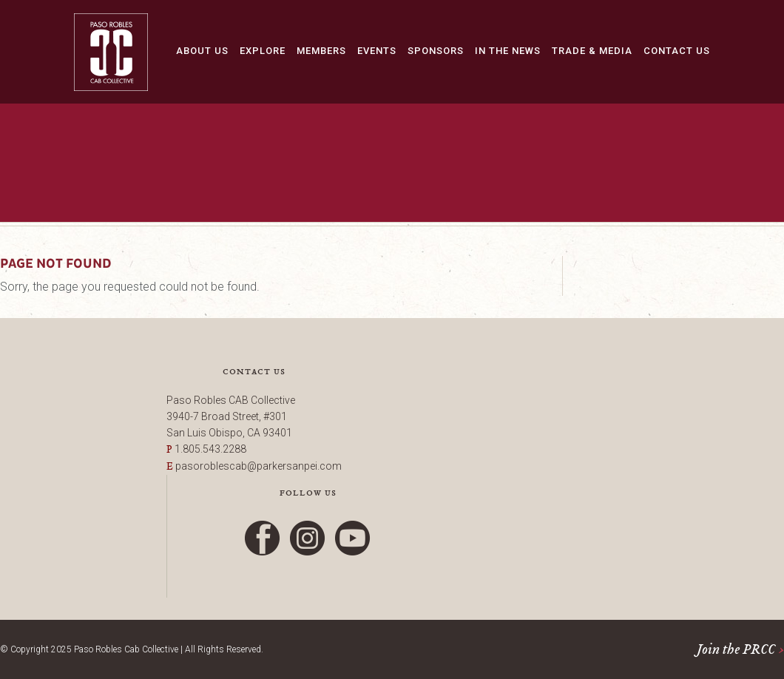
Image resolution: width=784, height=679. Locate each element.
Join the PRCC (740, 649)
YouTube (353, 538)
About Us (202, 51)
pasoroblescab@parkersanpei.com (258, 466)
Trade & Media (592, 51)
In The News (508, 51)
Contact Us (677, 51)
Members (321, 51)
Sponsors (436, 51)
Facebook (263, 538)
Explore (263, 51)
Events (377, 51)
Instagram (308, 538)
